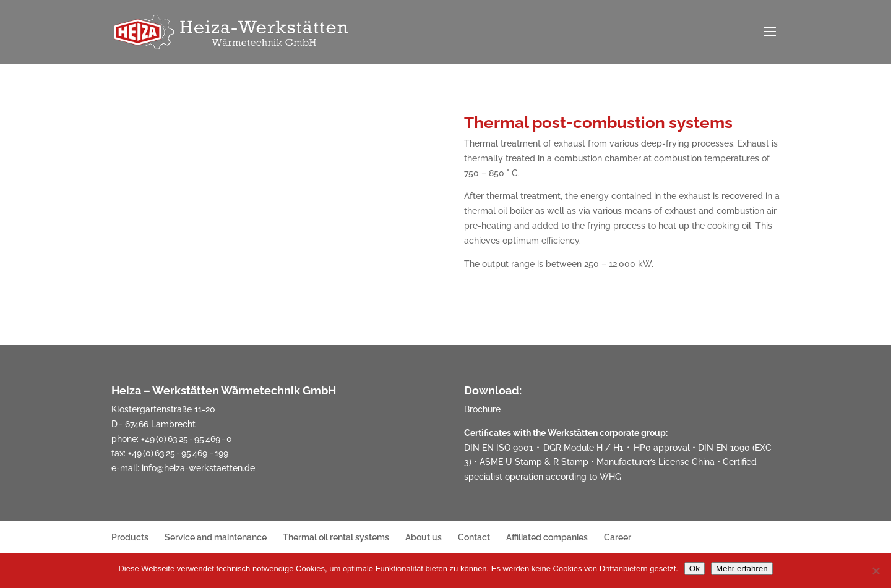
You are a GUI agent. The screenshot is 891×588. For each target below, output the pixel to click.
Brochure (482, 409)
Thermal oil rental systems (336, 537)
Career (618, 537)
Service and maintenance (216, 537)
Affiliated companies (547, 537)
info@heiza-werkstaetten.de (198, 468)
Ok (695, 569)
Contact (474, 537)
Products (130, 537)
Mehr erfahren (742, 569)
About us (424, 537)
